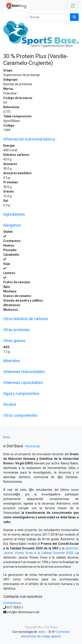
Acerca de (33, 446)
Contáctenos (12, 603)
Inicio (7, 437)
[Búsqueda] (74, 17)
